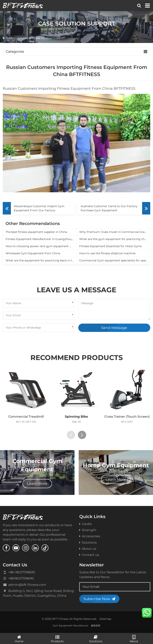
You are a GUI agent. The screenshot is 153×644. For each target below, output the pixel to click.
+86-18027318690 (22, 572)
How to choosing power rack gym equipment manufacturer (41, 246)
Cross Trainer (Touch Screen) (127, 416)
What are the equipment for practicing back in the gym (41, 260)
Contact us (89, 555)
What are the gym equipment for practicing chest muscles (115, 239)
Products (58, 639)
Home (10, 38)
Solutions (24, 38)
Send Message (114, 328)
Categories (76, 52)
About (134, 639)
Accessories (90, 536)
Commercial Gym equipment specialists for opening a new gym (115, 260)
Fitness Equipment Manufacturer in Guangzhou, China (41, 239)
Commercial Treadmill (26, 416)
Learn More (37, 483)
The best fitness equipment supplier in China (36, 232)
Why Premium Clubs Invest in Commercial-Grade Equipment (115, 232)
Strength (88, 530)
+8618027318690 (21, 578)
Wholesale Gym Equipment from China (33, 253)
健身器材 (96, 625)
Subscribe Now (99, 599)
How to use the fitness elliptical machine (107, 253)
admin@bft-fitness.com (27, 585)
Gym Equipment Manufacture (70, 625)
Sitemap (105, 619)
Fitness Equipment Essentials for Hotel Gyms (110, 246)
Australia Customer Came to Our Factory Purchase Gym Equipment (109, 208)
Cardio (86, 524)
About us (88, 549)
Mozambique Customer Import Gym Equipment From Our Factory (39, 208)
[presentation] (71, 435)
